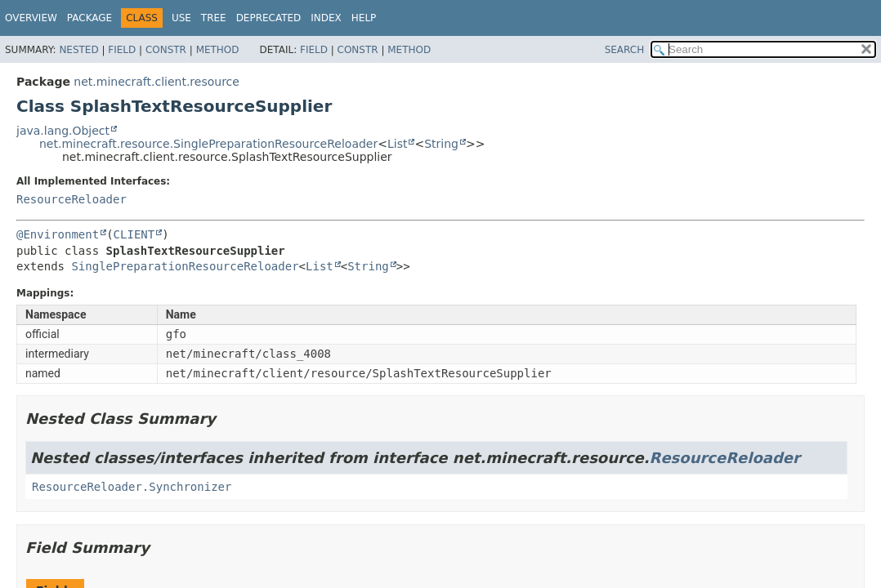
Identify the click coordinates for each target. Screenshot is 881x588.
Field (122, 50)
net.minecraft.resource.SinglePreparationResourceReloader (208, 144)
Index (326, 18)
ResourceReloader (72, 199)
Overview (31, 18)
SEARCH (625, 50)
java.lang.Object (63, 131)
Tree (214, 18)
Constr (166, 50)
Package (89, 18)
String (441, 144)
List (397, 144)
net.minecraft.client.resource (157, 82)
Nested (78, 50)
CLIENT (134, 234)
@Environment (58, 234)
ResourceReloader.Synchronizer (132, 487)
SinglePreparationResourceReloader (185, 266)
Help (364, 18)
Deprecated (269, 18)
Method (218, 50)
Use (181, 18)
